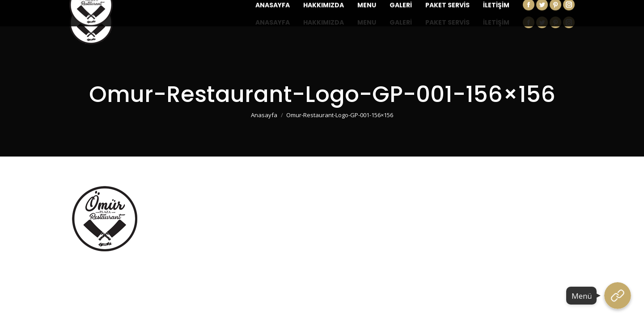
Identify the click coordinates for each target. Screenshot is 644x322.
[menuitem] (273, 22)
